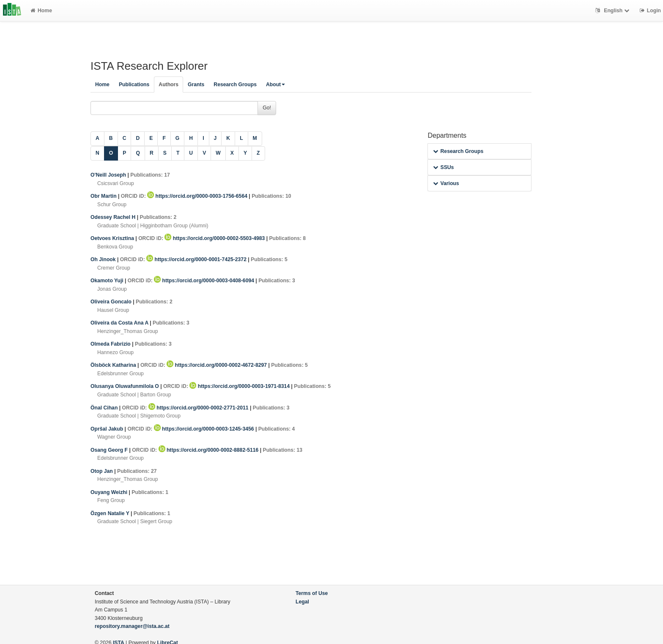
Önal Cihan (105, 408)
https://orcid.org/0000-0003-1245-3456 (205, 429)
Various (446, 183)
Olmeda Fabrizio (111, 344)
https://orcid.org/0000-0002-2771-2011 (199, 408)
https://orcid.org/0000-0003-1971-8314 (240, 386)
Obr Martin (104, 196)
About (275, 85)
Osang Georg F (110, 450)
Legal (302, 602)
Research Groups (235, 85)
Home (41, 11)
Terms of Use (312, 593)
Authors (168, 85)
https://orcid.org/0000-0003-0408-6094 (205, 281)
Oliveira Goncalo (112, 302)
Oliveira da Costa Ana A (120, 323)
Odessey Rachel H (114, 217)
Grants (196, 85)
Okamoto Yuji (108, 281)
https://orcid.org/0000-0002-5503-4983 (215, 238)
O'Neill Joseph (109, 175)
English (613, 11)
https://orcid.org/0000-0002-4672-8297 (217, 365)
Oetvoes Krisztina (113, 238)
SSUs (443, 167)
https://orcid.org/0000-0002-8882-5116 (209, 450)
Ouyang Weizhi (110, 492)
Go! (267, 108)
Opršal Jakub (108, 429)
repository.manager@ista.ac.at (132, 626)
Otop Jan (102, 471)
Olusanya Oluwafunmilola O (125, 386)
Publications (134, 85)
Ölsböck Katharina (114, 365)
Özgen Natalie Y (111, 513)
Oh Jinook (104, 259)
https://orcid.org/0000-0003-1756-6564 (198, 196)
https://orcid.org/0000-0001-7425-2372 (197, 259)
